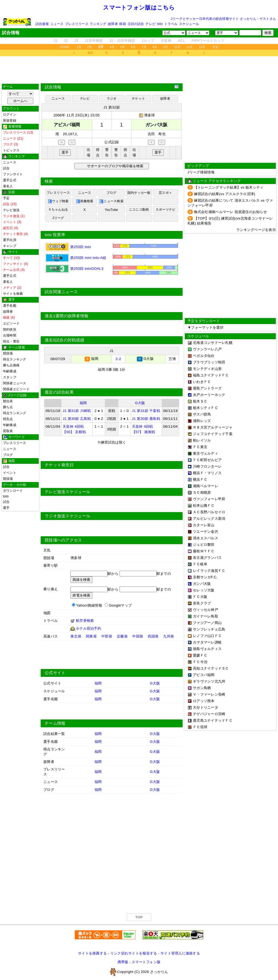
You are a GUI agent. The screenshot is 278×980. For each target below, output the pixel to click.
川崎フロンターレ (207, 466)
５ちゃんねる (58, 210)
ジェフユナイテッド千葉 (213, 434)
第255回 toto (68, 247)
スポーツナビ (165, 210)
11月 (190, 47)
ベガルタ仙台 (204, 356)
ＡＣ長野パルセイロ (209, 512)
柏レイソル (202, 440)
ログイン (10, 115)
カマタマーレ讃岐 (207, 642)
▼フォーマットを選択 (206, 327)
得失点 (8, 419)
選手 (6, 508)
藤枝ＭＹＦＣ (204, 551)
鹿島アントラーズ (207, 388)
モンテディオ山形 (207, 369)
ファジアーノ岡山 (207, 623)
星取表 (8, 431)
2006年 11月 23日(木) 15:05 (77, 115)
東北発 (76, 637)
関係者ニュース (15, 383)
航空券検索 (85, 621)
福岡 (83, 404)
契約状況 (10, 329)
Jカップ (148, 41)
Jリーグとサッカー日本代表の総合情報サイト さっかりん (214, 19)
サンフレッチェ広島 (209, 629)
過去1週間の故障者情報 (67, 317)
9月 (166, 47)
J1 (56, 41)
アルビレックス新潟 (209, 518)
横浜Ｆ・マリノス (207, 473)
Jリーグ (58, 218)
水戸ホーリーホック (209, 395)
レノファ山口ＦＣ (207, 636)
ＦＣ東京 (200, 447)
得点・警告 (11, 341)
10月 (177, 47)
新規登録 (10, 120)
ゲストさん (268, 19)
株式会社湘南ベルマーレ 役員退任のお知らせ (230, 212)
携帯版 (123, 963)
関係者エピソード (16, 389)
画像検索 (85, 201)
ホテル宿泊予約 (88, 629)
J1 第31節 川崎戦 (77, 412)
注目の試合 (136, 24)
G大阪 (140, 404)
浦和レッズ (202, 421)
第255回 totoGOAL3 (74, 269)
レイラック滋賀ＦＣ (209, 571)
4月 (112, 47)
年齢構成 (10, 371)
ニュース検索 (111, 201)
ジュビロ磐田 (204, 545)
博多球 (150, 115)
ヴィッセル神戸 (206, 610)
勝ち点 (8, 407)
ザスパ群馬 (202, 414)
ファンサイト (13, 174)
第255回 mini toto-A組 (76, 258)
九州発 (169, 637)
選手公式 (10, 180)
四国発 (153, 637)
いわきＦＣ (202, 382)
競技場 (8, 353)
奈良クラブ (202, 603)
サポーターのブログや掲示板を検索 (114, 166)
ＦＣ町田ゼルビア (207, 460)
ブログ (8, 455)
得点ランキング (15, 359)
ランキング (98, 24)
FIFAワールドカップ (208, 41)
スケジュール (189, 24)
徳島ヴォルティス (207, 649)
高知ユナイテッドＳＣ (211, 668)
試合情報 (53, 87)
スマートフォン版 (146, 963)
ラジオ (112, 99)
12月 (202, 47)
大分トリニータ (206, 707)
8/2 (90, 53)
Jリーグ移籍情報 (201, 172)
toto (160, 24)
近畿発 (122, 637)
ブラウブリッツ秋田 (209, 362)
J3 (76, 41)
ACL (182, 41)
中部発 (107, 637)
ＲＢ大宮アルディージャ (213, 427)
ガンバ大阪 (202, 584)
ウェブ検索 (58, 201)
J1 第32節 (112, 107)
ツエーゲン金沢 (206, 532)
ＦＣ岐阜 (200, 564)
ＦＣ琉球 (200, 727)
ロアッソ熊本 (204, 701)
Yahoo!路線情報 (89, 606)
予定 (215, 47)
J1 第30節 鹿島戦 (146, 419)
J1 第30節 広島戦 (77, 419)
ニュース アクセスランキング (217, 181)
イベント (10, 473)
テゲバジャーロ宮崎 (209, 714)
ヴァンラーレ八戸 (207, 349)
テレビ (151, 24)
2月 (90, 47)
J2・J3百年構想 (122, 41)
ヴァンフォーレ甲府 (209, 499)
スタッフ (10, 377)
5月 (123, 47)
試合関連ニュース (61, 293)
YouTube (111, 210)
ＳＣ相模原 (202, 492)
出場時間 (10, 335)
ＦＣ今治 (200, 662)
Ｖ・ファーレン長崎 (209, 694)
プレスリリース (77, 24)
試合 (6, 168)
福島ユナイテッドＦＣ (211, 375)
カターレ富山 (204, 525)
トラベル (171, 24)
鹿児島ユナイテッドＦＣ (213, 720)
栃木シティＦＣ (206, 408)
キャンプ (10, 246)
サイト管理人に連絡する (180, 954)
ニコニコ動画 (139, 210)
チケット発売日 (59, 466)
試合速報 (42, 24)
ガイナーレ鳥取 (206, 616)
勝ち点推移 (11, 365)
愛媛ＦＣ (200, 655)
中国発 (138, 637)
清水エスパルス (206, 538)
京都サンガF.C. (205, 577)
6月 (134, 47)
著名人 (8, 186)
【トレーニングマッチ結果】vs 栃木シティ (229, 187)
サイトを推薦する (92, 954)
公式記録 (111, 142)
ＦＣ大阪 (200, 597)
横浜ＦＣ (200, 479)
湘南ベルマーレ (206, 486)
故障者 (113, 24)
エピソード (11, 324)
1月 (79, 47)
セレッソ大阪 (204, 590)
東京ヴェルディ (206, 453)
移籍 (122, 24)
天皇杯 (166, 41)
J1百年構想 (94, 41)
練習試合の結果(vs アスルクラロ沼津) (225, 194)
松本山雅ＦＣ (204, 505)
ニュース (57, 24)
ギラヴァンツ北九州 (209, 681)
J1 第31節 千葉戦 (146, 412)
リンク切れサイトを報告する (134, 954)
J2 (66, 41)
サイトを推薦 (13, 294)
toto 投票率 (55, 235)
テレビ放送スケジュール (67, 493)
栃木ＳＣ (200, 401)
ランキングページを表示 (256, 230)
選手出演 (10, 240)
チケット (138, 99)
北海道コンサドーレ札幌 (213, 343)
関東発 (91, 637)
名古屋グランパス (207, 558)
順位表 (8, 401)
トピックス (11, 150)
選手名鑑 (10, 306)
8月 (155, 47)
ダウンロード (13, 491)
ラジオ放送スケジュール (67, 517)
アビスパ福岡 (204, 675)
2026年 (65, 47)
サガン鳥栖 (202, 688)
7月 (144, 47)
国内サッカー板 (139, 193)
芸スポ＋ (165, 193)
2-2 (118, 360)
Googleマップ (120, 606)
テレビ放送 (11, 210)
